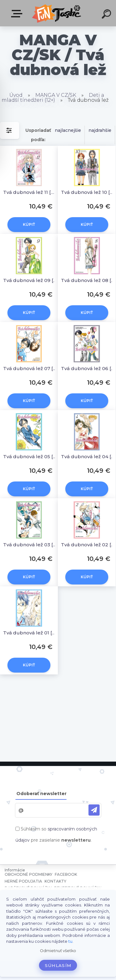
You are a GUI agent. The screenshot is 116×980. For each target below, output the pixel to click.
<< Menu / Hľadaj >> (18, 14)
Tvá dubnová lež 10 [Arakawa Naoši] (88, 192)
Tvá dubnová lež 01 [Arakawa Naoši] (30, 633)
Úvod (16, 95)
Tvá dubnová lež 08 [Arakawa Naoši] (88, 280)
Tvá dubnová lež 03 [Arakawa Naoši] (30, 545)
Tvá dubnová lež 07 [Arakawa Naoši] (30, 368)
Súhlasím (58, 965)
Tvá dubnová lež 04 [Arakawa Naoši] (88, 456)
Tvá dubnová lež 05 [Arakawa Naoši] (30, 456)
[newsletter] (94, 810)
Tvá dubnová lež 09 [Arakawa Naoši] (30, 280)
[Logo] (57, 13)
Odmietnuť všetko (58, 951)
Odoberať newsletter (41, 794)
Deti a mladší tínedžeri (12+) (53, 98)
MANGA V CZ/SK (56, 95)
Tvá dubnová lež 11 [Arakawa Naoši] (30, 192)
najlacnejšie (68, 130)
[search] (107, 15)
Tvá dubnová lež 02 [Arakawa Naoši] (88, 545)
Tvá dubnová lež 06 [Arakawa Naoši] (88, 368)
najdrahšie (100, 130)
